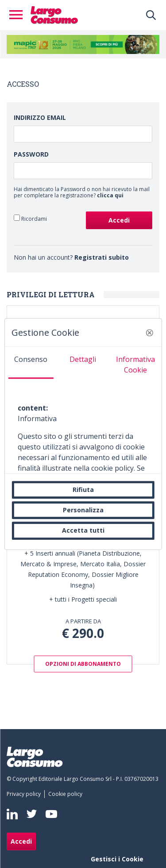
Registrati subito (102, 257)
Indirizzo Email (40, 117)
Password (31, 154)
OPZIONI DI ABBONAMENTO (83, 664)
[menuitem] (25, 794)
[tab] (31, 363)
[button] (150, 333)
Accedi (21, 841)
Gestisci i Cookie (117, 859)
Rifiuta (83, 490)
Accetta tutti (83, 531)
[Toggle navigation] (19, 15)
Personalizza (83, 510)
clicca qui (110, 195)
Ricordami (30, 218)
